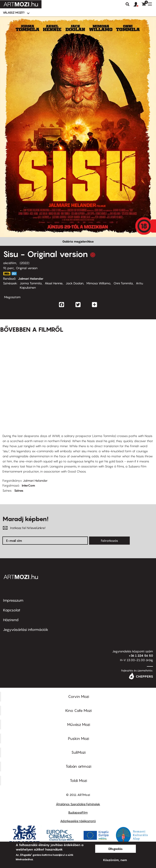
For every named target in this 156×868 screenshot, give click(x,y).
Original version (27, 268)
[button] (138, 4)
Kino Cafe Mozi (79, 710)
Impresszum (13, 600)
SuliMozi (79, 752)
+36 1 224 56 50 (141, 655)
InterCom (28, 485)
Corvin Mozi (79, 696)
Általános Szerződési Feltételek (78, 804)
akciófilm (10, 263)
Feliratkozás (109, 541)
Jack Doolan (75, 283)
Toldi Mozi (79, 781)
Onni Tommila (123, 283)
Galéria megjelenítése (78, 241)
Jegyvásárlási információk (26, 630)
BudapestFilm (78, 812)
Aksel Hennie (54, 283)
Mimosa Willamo (98, 283)
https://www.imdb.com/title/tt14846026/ (7, 274)
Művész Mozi (79, 724)
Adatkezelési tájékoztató (78, 821)
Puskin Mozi (79, 738)
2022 (25, 263)
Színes (19, 490)
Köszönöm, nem (115, 860)
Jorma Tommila (31, 283)
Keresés (128, 4)
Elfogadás (116, 849)
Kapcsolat (12, 610)
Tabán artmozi (79, 766)
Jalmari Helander (31, 279)
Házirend (11, 620)
